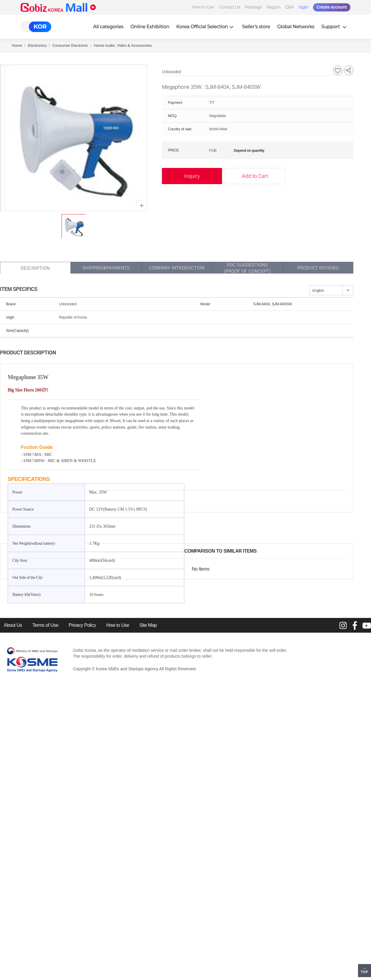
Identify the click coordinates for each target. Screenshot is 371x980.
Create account (332, 7)
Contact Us (229, 7)
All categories (108, 27)
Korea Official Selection (206, 27)
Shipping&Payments (106, 268)
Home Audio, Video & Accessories (123, 45)
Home (17, 45)
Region (273, 7)
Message (253, 7)
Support (335, 27)
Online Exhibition (150, 27)
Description (35, 268)
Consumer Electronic (70, 45)
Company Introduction (177, 268)
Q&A (290, 7)
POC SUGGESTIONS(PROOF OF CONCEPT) (247, 268)
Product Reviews (318, 268)
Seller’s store (256, 27)
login (303, 7)
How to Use (203, 7)
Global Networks (296, 27)
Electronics (37, 45)
